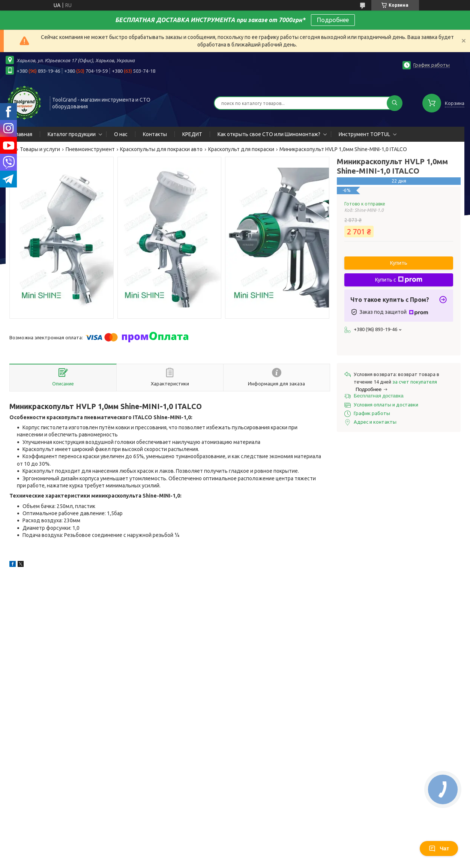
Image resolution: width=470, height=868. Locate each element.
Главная (23, 134)
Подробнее (333, 20)
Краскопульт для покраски (241, 149)
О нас (121, 134)
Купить (399, 263)
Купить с (399, 280)
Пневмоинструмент (90, 149)
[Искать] (395, 103)
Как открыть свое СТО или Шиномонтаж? (269, 134)
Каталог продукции (72, 134)
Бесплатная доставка (379, 396)
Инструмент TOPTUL (364, 134)
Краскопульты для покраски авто (161, 149)
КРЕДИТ (192, 134)
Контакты (155, 134)
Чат (439, 849)
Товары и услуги (40, 149)
